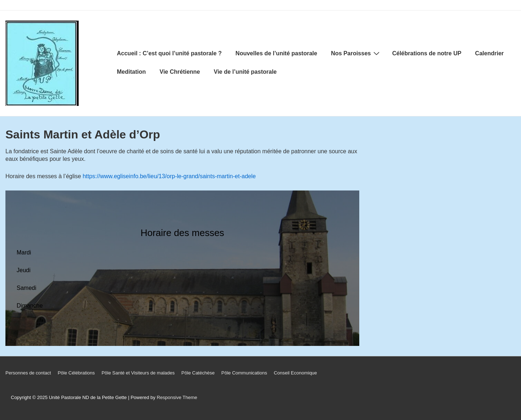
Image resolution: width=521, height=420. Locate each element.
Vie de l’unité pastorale (245, 72)
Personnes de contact (28, 373)
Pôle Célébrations (76, 373)
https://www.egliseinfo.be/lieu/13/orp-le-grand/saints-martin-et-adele (169, 176)
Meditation (131, 72)
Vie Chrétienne (180, 72)
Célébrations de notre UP (427, 53)
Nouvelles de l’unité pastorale (276, 53)
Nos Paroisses (356, 53)
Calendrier (489, 53)
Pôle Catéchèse (198, 373)
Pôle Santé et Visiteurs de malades (138, 373)
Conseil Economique (295, 373)
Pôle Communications (244, 373)
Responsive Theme (177, 397)
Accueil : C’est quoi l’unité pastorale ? (169, 53)
